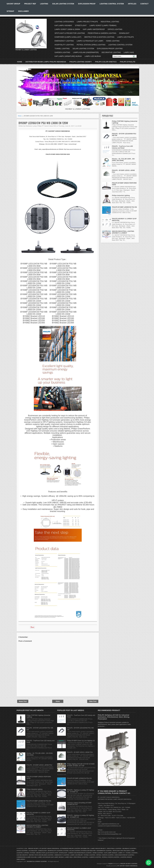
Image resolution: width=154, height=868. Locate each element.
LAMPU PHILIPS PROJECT (98, 848)
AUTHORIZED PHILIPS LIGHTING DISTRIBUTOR (75, 848)
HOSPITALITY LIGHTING (64, 45)
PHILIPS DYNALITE (128, 62)
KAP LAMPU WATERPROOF (94, 29)
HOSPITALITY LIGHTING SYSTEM (58, 851)
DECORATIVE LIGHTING (111, 52)
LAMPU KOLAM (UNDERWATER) (86, 52)
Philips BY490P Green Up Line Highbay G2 (81, 741)
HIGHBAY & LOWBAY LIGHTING (37, 861)
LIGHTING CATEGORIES (64, 22)
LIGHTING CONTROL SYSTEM (112, 4)
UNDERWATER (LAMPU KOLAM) (27, 857)
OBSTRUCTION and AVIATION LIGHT (47, 853)
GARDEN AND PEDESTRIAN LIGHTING (80, 853)
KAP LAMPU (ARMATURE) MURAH (68, 56)
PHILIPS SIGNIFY (34, 848)
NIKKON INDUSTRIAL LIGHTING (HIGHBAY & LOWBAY (123, 232)
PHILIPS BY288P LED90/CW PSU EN (124, 207)
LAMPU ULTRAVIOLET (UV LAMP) (90, 41)
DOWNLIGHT (124, 33)
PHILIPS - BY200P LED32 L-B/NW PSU (39, 765)
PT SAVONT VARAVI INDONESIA (50, 848)
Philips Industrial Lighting (121, 195)
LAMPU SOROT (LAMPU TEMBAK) (103, 25)
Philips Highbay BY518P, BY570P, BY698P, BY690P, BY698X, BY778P (81, 765)
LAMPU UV (121, 853)
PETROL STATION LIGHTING (105, 855)
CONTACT (144, 4)
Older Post (93, 701)
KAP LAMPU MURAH (111, 853)
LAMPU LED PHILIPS (126, 37)
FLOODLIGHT (33, 851)
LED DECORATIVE (22, 855)
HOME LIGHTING (113, 41)
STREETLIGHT (81, 25)
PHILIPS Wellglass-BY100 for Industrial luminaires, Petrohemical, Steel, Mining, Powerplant (114, 717)
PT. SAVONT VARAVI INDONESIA (127, 866)
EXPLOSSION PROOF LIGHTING (110, 49)
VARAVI (110, 864)
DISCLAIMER (23, 11)
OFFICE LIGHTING (115, 29)
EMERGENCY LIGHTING (64, 41)
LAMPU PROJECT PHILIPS (87, 22)
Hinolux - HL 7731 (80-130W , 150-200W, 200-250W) (124, 160)
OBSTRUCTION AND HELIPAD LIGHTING (41, 855)
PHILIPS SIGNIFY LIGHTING (129, 864)
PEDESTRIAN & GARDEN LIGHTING (102, 33)
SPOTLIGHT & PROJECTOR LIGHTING (70, 33)
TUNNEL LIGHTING (62, 49)
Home (20, 62)
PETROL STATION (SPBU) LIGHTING (91, 45)
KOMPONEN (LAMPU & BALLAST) (68, 37)
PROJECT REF (30, 4)
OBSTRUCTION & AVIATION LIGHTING (99, 37)
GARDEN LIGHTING (62, 52)
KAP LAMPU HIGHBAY (63, 25)
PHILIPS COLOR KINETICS (106, 62)
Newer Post (23, 701)
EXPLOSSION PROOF (87, 4)
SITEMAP (10, 11)
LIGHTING (44, 4)
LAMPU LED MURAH (93, 56)
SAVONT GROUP (13, 4)
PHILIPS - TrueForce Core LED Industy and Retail (122, 147)
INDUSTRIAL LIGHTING (110, 22)
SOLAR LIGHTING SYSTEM (63, 4)
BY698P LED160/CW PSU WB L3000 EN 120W (43, 123)
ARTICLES (132, 4)
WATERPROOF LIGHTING (104, 851)
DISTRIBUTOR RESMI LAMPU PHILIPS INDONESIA (46, 62)
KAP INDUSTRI (91, 851)
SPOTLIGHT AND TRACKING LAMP (123, 851)
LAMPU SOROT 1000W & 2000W (67, 29)
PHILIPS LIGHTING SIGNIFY (81, 62)
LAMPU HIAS (129, 52)
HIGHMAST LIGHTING (129, 848)
